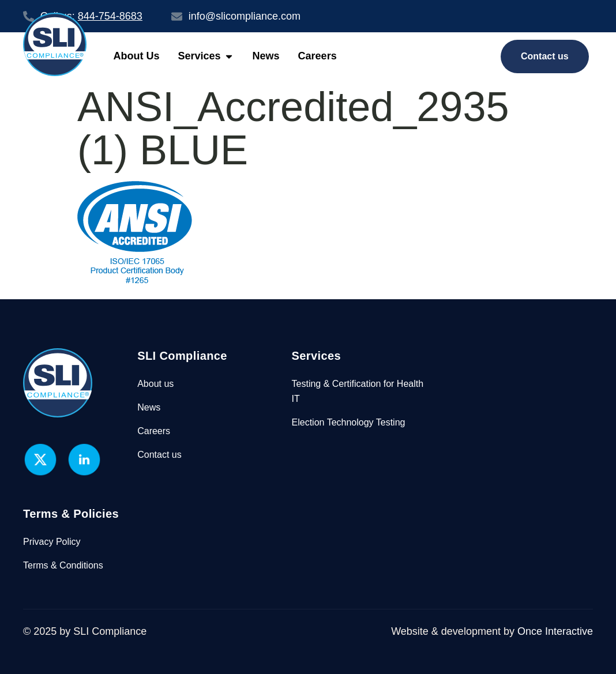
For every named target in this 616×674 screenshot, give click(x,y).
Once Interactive (555, 631)
